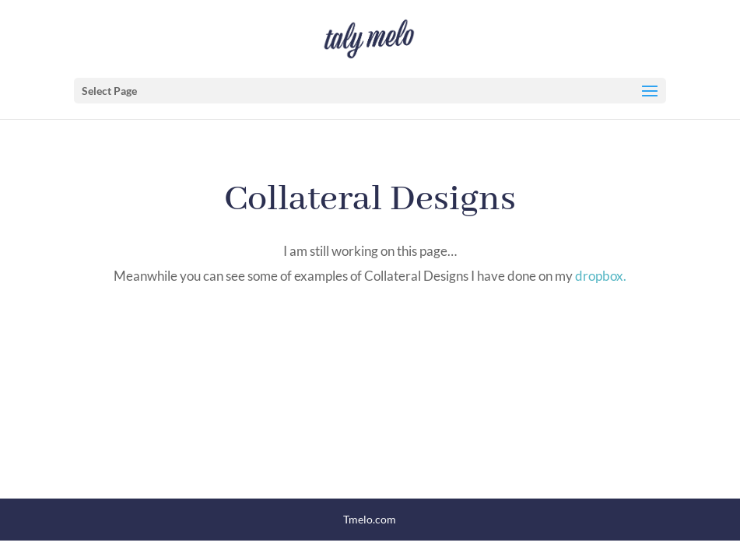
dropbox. (601, 276)
